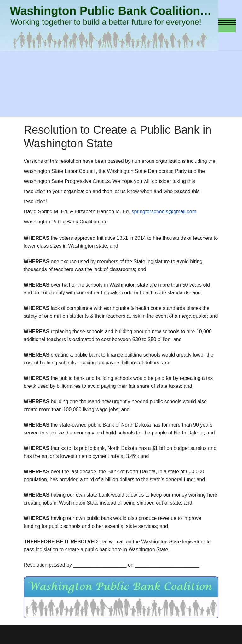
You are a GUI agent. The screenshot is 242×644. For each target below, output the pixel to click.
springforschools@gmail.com (164, 212)
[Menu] (227, 26)
